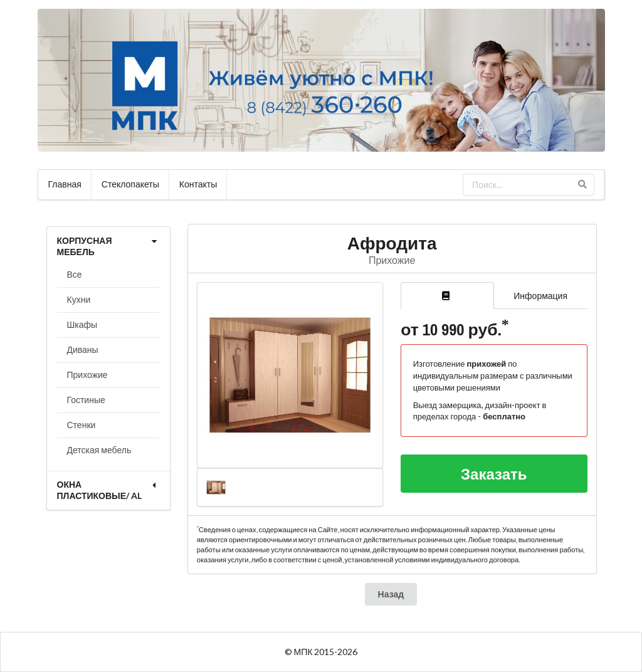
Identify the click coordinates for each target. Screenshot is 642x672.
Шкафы (82, 324)
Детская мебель (99, 450)
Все (75, 274)
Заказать (494, 474)
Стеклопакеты (130, 184)
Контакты (198, 184)
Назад (391, 594)
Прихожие (87, 375)
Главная (65, 184)
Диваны (83, 349)
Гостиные (86, 400)
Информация (540, 296)
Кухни (79, 299)
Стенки (82, 425)
